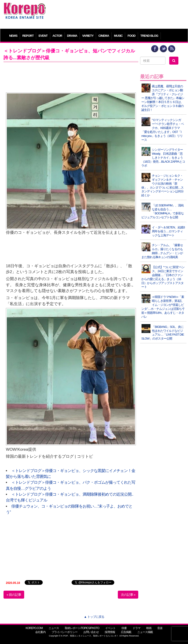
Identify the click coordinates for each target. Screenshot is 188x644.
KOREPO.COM (34, 628)
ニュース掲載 (145, 632)
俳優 (124, 628)
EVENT (43, 36)
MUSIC (118, 36)
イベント (110, 628)
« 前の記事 (14, 595)
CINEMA (104, 36)
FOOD (131, 36)
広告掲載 (126, 632)
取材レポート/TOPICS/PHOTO (82, 628)
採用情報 (110, 632)
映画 (149, 628)
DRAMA (72, 36)
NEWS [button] (13, 36)
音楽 (160, 628)
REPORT (28, 36)
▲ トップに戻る (94, 617)
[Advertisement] (117, 13)
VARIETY (88, 36)
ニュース (54, 628)
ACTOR (57, 36)
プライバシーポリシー (65, 632)
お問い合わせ (91, 632)
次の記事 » (128, 595)
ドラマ (136, 628)
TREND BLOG (149, 36)
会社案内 (40, 632)
